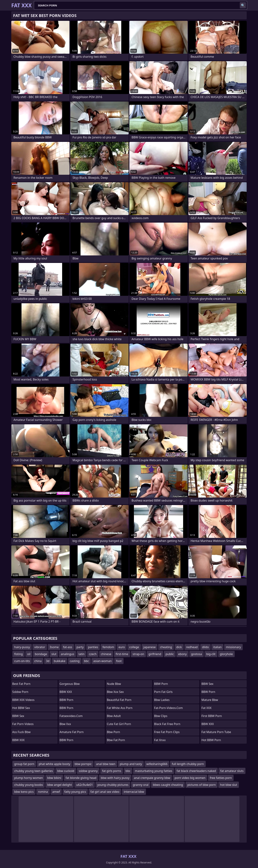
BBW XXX (18, 740)
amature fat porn (72, 732)
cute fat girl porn (119, 724)
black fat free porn (167, 724)
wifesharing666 (157, 764)
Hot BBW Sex (21, 708)
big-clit (211, 654)
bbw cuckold (66, 771)
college (134, 647)
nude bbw (114, 684)
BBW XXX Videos (23, 700)
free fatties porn (221, 778)
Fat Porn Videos (23, 724)
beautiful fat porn (119, 700)
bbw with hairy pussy (115, 778)
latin (82, 654)
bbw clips (161, 716)
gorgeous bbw (70, 684)
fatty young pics (75, 792)
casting (75, 661)
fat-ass (68, 647)
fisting (18, 654)
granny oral (141, 785)
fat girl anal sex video (105, 792)
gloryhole (226, 654)
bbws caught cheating (168, 785)
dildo (206, 647)
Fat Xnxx (160, 740)
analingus (67, 654)
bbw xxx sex (115, 692)
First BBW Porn (212, 716)
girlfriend (155, 654)
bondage (41, 654)
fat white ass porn (120, 708)
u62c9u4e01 (84, 785)
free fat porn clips (167, 732)
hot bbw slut (229, 785)
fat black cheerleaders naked (196, 771)
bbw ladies (162, 700)
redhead (192, 647)
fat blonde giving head (81, 778)
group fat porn (24, 764)
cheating (166, 647)
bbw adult (114, 716)
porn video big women (190, 778)
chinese (106, 654)
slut (54, 654)
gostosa (197, 654)
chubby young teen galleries (34, 771)
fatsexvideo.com (71, 716)
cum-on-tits (22, 661)
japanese (150, 647)
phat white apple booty (54, 764)
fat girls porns (112, 771)
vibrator (40, 647)
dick (179, 647)
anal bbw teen (106, 764)
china (38, 661)
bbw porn (113, 732)
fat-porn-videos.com (168, 708)
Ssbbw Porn (20, 692)
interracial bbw (134, 792)
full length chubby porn (188, 764)
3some (54, 647)
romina (43, 792)
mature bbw (210, 700)
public (170, 654)
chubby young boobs (29, 785)
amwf (56, 792)
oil (29, 654)
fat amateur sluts (232, 771)
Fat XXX (206, 708)
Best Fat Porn (21, 684)
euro (122, 647)
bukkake (59, 661)
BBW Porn (67, 700)
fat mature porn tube (216, 732)
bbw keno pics (24, 792)
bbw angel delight (59, 785)
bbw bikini (54, 778)
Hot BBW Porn (211, 740)
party (80, 647)
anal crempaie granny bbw (152, 778)
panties (93, 647)
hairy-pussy (22, 647)
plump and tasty (131, 764)
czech (93, 654)
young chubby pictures (113, 785)
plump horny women (29, 778)
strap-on (138, 654)
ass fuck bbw (21, 732)
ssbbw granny (88, 771)
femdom (108, 647)
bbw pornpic (83, 764)
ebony (182, 654)
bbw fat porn (116, 740)
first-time (122, 654)
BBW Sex (18, 716)
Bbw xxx (65, 724)
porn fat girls (163, 692)
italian (217, 647)
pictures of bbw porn (202, 785)
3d (48, 661)
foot (119, 661)
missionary (233, 647)
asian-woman (102, 661)
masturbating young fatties (154, 771)
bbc (86, 661)
